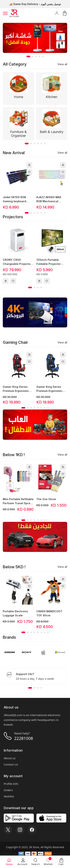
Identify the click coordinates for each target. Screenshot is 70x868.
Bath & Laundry (52, 132)
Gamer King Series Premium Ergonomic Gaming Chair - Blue (47, 389)
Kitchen (52, 97)
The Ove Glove (43, 499)
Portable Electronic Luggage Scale (13, 613)
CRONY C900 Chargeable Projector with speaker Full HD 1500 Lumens (17, 265)
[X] (8, 830)
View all (62, 64)
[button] (28, 56)
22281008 (24, 738)
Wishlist (9, 796)
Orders (8, 790)
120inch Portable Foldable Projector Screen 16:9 (49, 265)
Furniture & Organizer (18, 134)
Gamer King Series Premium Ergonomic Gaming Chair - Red (13, 389)
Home (18, 97)
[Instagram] (20, 830)
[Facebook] (32, 830)
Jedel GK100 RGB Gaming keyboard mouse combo (12, 199)
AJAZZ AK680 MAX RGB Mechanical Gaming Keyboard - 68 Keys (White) (49, 199)
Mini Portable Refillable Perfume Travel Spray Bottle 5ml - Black (15, 501)
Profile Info (11, 784)
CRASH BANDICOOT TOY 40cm (47, 613)
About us (10, 758)
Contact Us (11, 764)
